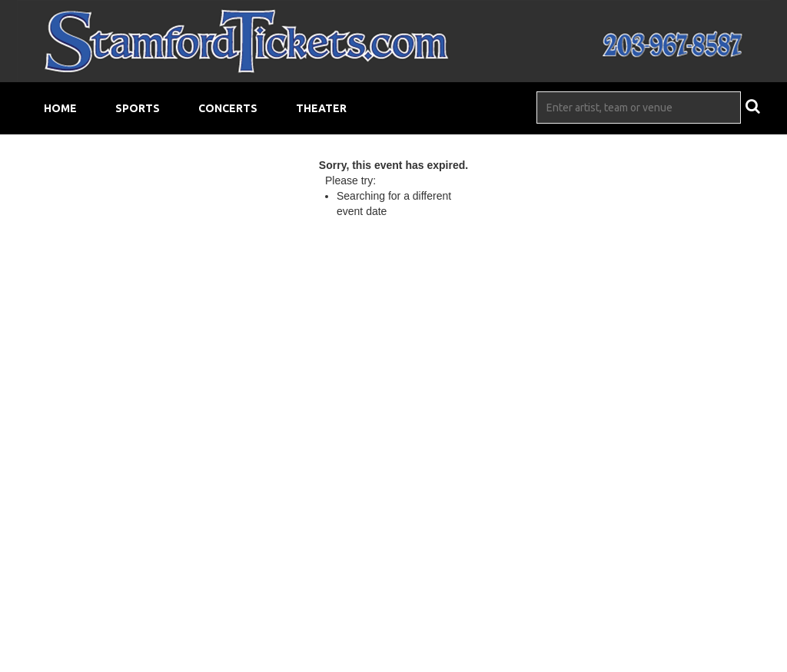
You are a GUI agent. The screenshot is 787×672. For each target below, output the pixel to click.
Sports (138, 108)
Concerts (228, 108)
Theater (321, 108)
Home (60, 108)
